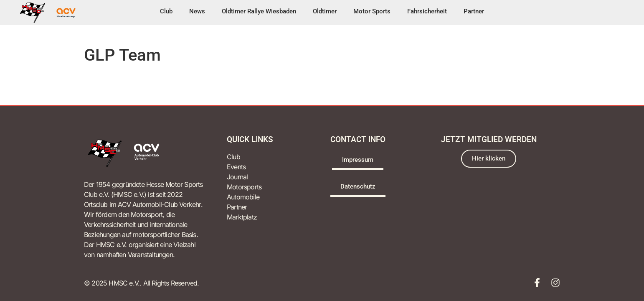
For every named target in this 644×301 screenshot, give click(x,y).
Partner (237, 207)
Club (233, 157)
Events (236, 167)
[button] (166, 13)
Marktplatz (242, 217)
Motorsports (244, 187)
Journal (237, 177)
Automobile (243, 197)
